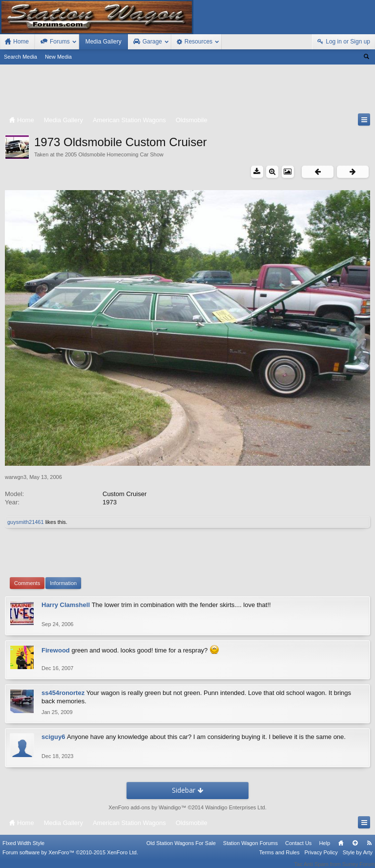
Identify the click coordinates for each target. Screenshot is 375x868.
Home (341, 850)
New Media (58, 57)
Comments (27, 583)
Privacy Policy (321, 859)
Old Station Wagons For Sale (181, 850)
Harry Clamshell (66, 605)
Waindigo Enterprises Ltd (235, 807)
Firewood (56, 650)
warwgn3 (16, 477)
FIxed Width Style (23, 850)
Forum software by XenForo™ (70, 859)
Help (324, 850)
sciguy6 (53, 737)
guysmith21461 (26, 522)
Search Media (21, 57)
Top (355, 850)
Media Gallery (104, 42)
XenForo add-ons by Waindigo (145, 807)
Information (63, 583)
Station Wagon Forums (250, 850)
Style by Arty (358, 859)
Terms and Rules (280, 859)
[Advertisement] (187, 91)
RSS (369, 850)
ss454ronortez (63, 693)
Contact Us (298, 850)
